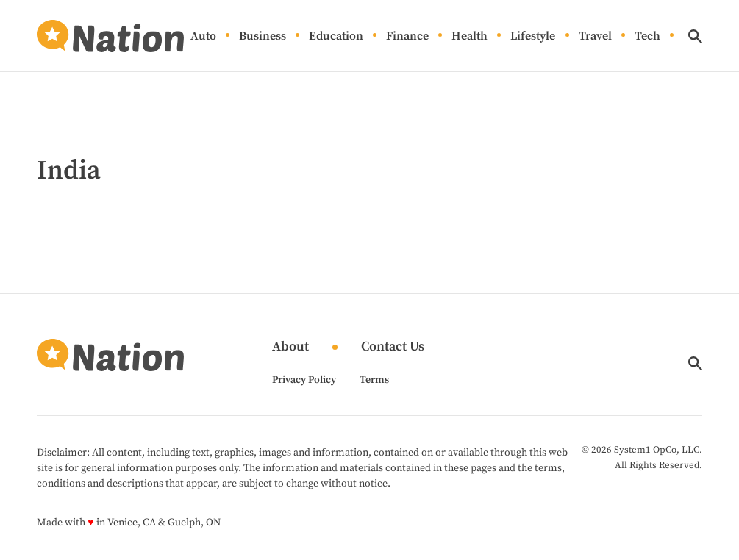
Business (263, 36)
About (290, 347)
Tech (647, 36)
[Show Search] (695, 36)
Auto (203, 36)
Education (336, 36)
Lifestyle (533, 36)
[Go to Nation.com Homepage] (110, 36)
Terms (374, 380)
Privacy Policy (304, 380)
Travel (595, 36)
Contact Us (393, 347)
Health (470, 36)
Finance (407, 36)
